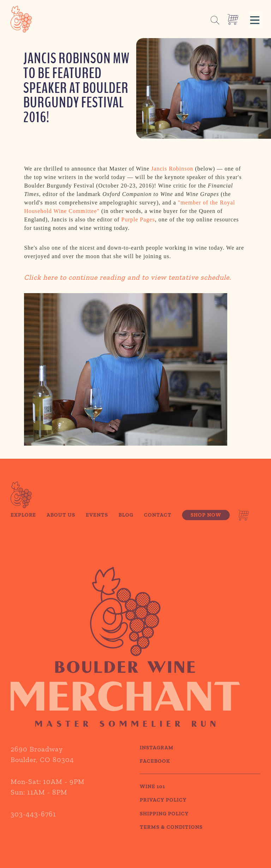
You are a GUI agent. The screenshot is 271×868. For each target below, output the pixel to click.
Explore (23, 524)
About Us (61, 524)
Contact (158, 524)
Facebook (155, 770)
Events (97, 524)
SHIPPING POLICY (164, 822)
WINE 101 (152, 795)
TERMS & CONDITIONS (171, 836)
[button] (255, 19)
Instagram (157, 756)
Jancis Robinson (172, 170)
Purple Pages (138, 221)
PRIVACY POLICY (163, 809)
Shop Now (206, 524)
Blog (126, 524)
